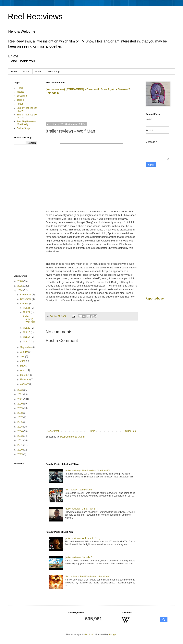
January (25, 384)
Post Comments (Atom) (72, 437)
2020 (20, 404)
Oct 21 (27, 312)
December (26, 295)
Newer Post (53, 431)
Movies (20, 92)
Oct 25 (27, 308)
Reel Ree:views (35, 17)
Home (14, 72)
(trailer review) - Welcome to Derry (83, 538)
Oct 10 (27, 342)
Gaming (26, 72)
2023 (20, 390)
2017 (20, 417)
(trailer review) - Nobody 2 (78, 557)
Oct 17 (27, 337)
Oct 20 (27, 328)
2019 (20, 408)
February (25, 380)
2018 (20, 413)
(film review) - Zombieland (78, 490)
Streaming (22, 96)
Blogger (112, 635)
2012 (20, 440)
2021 (20, 399)
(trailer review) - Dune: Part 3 (80, 509)
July (23, 357)
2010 (20, 450)
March (24, 375)
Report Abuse (155, 299)
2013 (20, 436)
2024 (20, 290)
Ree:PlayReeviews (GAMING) (27, 123)
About (38, 72)
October (25, 304)
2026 (20, 281)
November (26, 299)
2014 (20, 431)
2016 (20, 422)
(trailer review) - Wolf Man (29, 319)
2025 (20, 286)
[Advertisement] (92, 110)
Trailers (21, 100)
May (23, 366)
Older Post (131, 431)
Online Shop (53, 72)
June (23, 361)
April (23, 370)
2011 (20, 445)
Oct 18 (27, 332)
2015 (20, 427)
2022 (20, 394)
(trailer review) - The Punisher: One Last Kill (88, 471)
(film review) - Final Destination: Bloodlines (87, 577)
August (24, 352)
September (26, 347)
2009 (20, 454)
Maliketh (90, 635)
